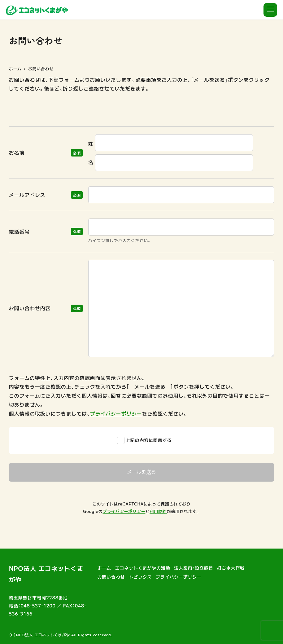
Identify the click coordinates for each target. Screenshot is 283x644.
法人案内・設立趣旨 (194, 568)
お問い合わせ (111, 577)
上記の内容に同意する (149, 440)
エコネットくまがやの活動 (143, 568)
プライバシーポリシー (116, 413)
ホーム (104, 568)
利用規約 (158, 511)
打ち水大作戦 (231, 568)
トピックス (140, 577)
